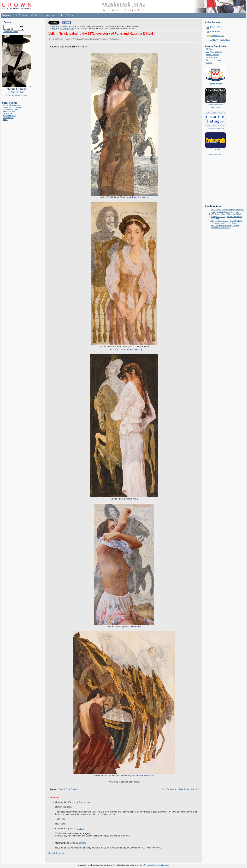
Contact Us (36, 15)
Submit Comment (56, 853)
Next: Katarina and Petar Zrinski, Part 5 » (180, 789)
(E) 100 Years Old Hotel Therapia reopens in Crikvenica (225, 227)
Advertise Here (215, 155)
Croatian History (213, 57)
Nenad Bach (8, 118)
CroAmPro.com (215, 84)
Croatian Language (68, 26)
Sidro (5, 120)
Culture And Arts (67, 28)
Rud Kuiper (84, 802)
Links (61, 15)
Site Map (23, 15)
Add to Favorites (217, 36)
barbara (82, 843)
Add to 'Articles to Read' (220, 40)
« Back (60, 789)
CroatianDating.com (11, 105)
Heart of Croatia (10, 115)
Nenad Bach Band (11, 109)
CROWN (210, 49)
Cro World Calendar (214, 52)
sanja (81, 829)
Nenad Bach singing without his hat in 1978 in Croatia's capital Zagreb (227, 222)
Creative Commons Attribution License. (153, 865)
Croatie (209, 63)
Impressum (50, 15)
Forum (70, 15)
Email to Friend (217, 27)
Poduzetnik (215, 149)
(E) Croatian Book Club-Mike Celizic (227, 214)
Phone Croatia (9, 111)
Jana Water (8, 113)
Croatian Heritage (213, 60)
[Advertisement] (215, 183)
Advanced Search (11, 32)
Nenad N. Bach (58, 39)
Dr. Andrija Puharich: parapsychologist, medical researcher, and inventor (228, 211)
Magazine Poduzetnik (12, 107)
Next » (76, 789)
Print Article (215, 31)
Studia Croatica (212, 55)
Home (54, 26)
